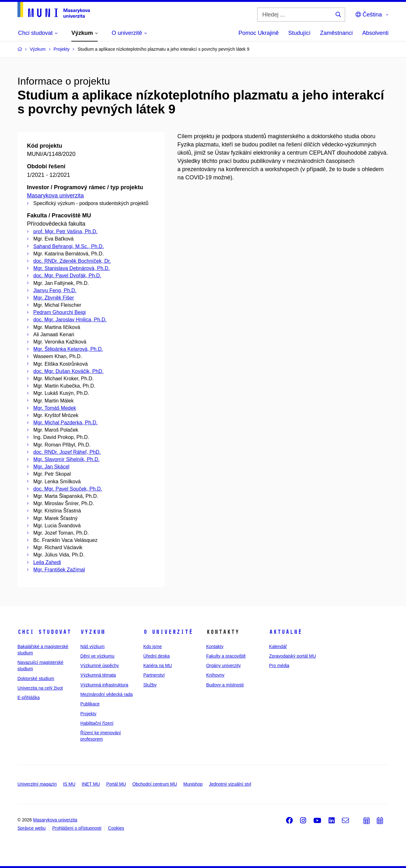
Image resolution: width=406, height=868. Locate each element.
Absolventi (375, 33)
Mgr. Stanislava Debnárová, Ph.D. (72, 268)
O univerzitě (168, 632)
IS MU (69, 784)
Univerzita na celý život (40, 688)
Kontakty (215, 646)
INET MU (91, 784)
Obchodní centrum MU (155, 784)
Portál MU (116, 784)
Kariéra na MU (158, 665)
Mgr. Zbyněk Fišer (54, 298)
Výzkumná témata (98, 675)
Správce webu (32, 828)
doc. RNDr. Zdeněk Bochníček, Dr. (72, 261)
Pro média (279, 665)
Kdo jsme (153, 646)
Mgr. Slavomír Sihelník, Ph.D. (66, 459)
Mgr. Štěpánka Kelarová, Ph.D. (68, 349)
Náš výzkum (92, 646)
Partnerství (154, 675)
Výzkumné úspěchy (99, 665)
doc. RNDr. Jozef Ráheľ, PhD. (67, 452)
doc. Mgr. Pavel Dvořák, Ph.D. (67, 276)
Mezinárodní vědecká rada (106, 694)
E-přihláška (29, 698)
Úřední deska (157, 656)
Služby (150, 685)
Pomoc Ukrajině (259, 33)
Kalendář (278, 646)
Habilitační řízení (97, 723)
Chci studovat (44, 632)
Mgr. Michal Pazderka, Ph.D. (65, 423)
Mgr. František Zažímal (59, 570)
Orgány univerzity (223, 665)
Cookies (116, 828)
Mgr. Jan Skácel (51, 467)
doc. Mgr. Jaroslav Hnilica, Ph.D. (70, 320)
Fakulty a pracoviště (226, 656)
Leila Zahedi (47, 562)
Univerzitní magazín (37, 784)
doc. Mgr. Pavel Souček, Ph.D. (68, 489)
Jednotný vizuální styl (230, 784)
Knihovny (215, 675)
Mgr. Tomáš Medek (55, 408)
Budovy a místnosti (225, 685)
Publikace (90, 704)
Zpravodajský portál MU (292, 656)
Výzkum (93, 632)
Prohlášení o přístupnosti (77, 828)
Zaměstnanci (336, 33)
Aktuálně (285, 632)
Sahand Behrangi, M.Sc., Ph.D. (69, 246)
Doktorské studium (36, 678)
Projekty (88, 714)
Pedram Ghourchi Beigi (59, 312)
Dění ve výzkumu (97, 656)
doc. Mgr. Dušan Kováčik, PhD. (68, 371)
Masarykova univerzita (55, 196)
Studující (299, 33)
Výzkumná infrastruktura (104, 685)
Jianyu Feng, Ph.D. (55, 290)
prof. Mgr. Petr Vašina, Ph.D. (65, 231)
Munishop (193, 784)
